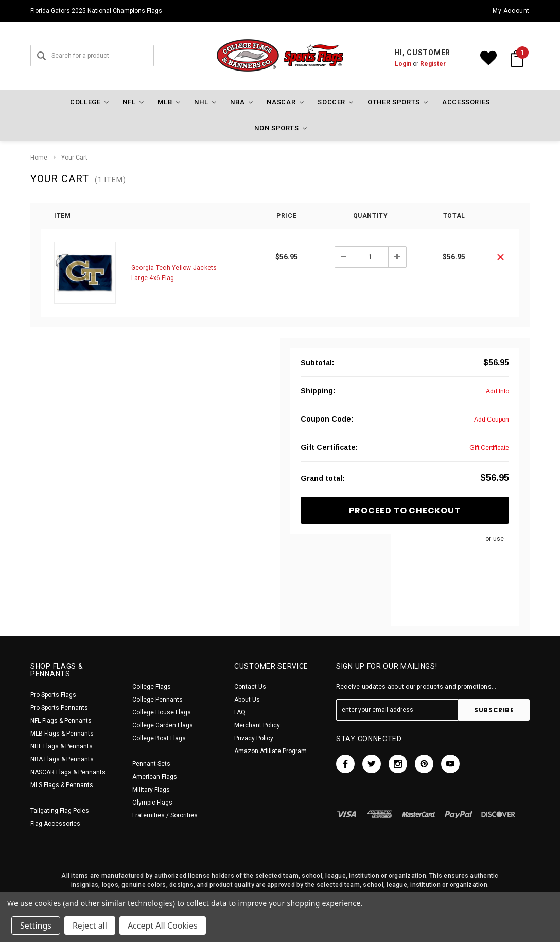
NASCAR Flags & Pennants (68, 772)
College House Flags (162, 712)
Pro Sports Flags (53, 695)
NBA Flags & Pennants (62, 759)
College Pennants (157, 700)
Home (39, 158)
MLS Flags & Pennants (62, 785)
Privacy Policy (254, 738)
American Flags (155, 777)
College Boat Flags (159, 738)
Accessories (466, 102)
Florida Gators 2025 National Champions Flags (96, 11)
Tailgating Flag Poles (60, 811)
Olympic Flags (152, 803)
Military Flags (151, 790)
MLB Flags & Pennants (62, 734)
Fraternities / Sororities (165, 815)
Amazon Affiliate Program (270, 751)
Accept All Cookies (163, 926)
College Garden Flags (163, 725)
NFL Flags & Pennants (61, 721)
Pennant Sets (151, 764)
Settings (36, 926)
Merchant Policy (257, 725)
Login (403, 64)
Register (433, 64)
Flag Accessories (55, 824)
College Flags (152, 687)
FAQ (240, 712)
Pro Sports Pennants (59, 708)
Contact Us (250, 687)
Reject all (90, 926)
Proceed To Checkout (405, 510)
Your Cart (74, 158)
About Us (247, 700)
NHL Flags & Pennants (62, 746)
